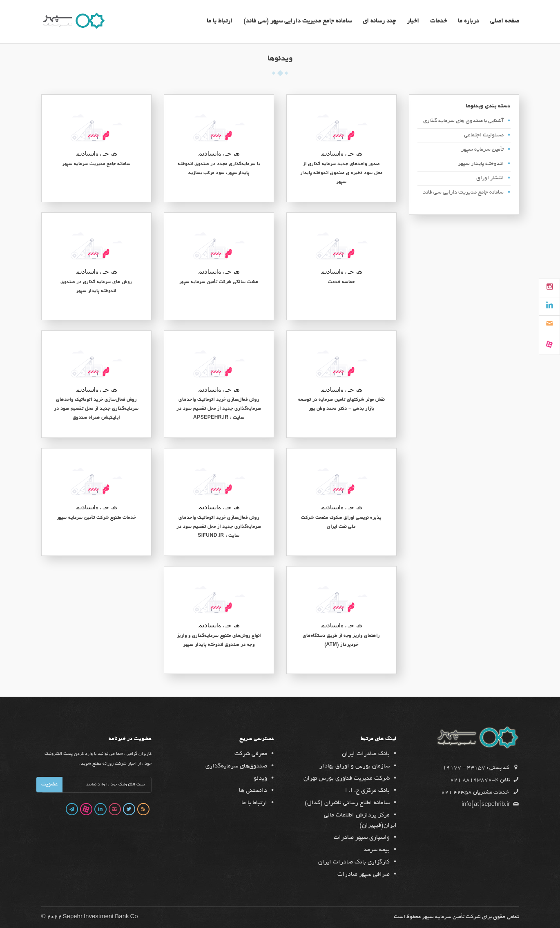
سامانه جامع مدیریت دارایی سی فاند (463, 193)
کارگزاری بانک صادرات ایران (354, 862)
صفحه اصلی (505, 21)
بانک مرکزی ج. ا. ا (367, 791)
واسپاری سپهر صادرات (362, 838)
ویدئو (260, 779)
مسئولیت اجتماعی (484, 135)
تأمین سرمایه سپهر (482, 150)
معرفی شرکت (251, 754)
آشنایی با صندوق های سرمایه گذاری (463, 121)
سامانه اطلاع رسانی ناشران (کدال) (347, 803)
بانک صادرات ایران (366, 754)
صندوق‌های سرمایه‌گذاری (236, 766)
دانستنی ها (253, 791)
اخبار (413, 21)
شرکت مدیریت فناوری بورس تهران (347, 779)
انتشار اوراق (490, 178)
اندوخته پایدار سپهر (481, 164)
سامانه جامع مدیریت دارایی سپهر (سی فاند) (298, 21)
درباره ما (469, 21)
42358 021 (456, 793)
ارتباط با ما (220, 21)
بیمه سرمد (377, 850)
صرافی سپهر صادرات (364, 874)
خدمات (438, 21)
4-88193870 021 (474, 780)
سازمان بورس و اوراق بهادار (355, 766)
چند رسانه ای (379, 21)
